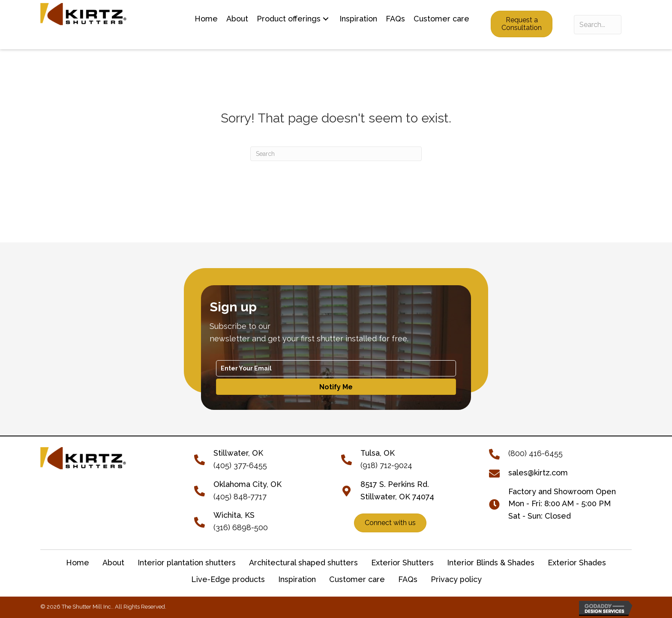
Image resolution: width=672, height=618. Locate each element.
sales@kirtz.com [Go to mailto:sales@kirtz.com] (538, 473)
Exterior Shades (577, 563)
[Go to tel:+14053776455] (204, 459)
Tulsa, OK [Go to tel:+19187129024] (378, 453)
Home (78, 563)
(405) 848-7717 (240, 497)
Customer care (357, 579)
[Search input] (597, 25)
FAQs (408, 579)
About (113, 563)
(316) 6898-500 (241, 527)
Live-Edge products (228, 579)
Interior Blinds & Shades (491, 563)
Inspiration (297, 579)
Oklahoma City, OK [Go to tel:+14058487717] (247, 484)
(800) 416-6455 (535, 453)
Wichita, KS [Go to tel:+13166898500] (234, 515)
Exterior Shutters (402, 563)
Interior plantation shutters (187, 563)
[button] (326, 19)
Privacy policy (456, 579)
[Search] (336, 154)
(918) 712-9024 (386, 465)
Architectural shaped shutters (303, 563)
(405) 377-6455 (240, 465)
